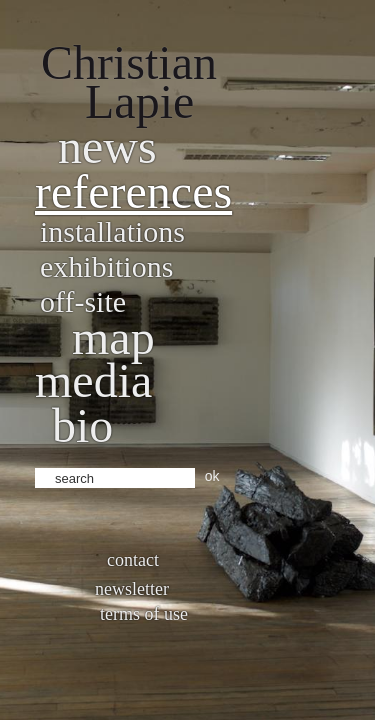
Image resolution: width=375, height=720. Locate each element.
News (107, 146)
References (133, 191)
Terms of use (144, 614)
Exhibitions (106, 266)
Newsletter (132, 589)
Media (93, 380)
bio (82, 425)
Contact (133, 560)
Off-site (83, 301)
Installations (112, 231)
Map (113, 337)
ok (212, 476)
